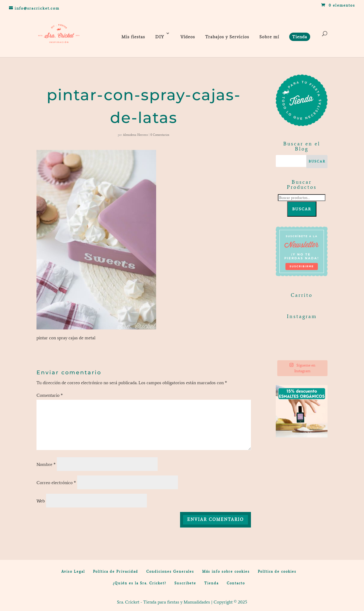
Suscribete (185, 583)
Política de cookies (277, 572)
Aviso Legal (73, 572)
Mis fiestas (133, 37)
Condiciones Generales (170, 572)
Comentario (50, 395)
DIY (160, 37)
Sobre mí (269, 37)
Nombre (46, 464)
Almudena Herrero (135, 135)
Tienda (211, 583)
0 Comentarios (160, 135)
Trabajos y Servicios (227, 37)
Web (41, 501)
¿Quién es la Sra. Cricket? (140, 583)
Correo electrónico (56, 483)
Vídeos (188, 37)
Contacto (236, 583)
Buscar (302, 209)
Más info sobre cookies (226, 572)
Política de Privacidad (116, 572)
